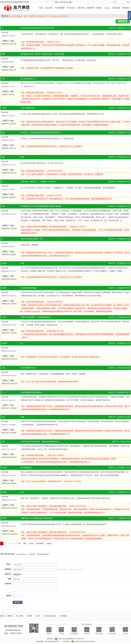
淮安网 (30, 616)
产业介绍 (71, 8)
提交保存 (18, 602)
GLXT (38, 616)
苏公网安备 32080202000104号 (84, 641)
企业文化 (49, 8)
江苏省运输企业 (50, 616)
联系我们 (126, 8)
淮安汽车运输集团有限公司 (67, 639)
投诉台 (107, 8)
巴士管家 (19, 616)
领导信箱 (116, 8)
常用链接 (64, 616)
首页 (41, 8)
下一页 (18, 543)
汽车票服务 (60, 8)
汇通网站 (9, 616)
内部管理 (90, 8)
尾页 (25, 543)
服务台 (99, 8)
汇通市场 (81, 8)
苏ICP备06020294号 (52, 641)
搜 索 (128, 2)
